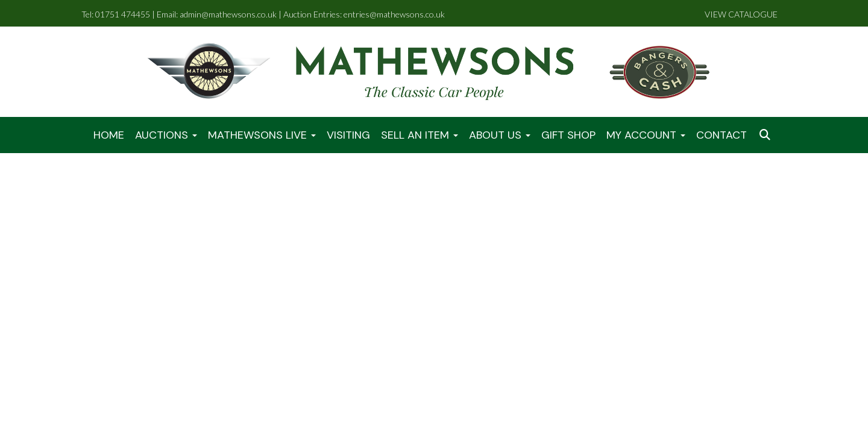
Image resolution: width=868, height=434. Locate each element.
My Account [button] (646, 135)
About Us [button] (500, 135)
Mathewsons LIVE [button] (262, 135)
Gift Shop (568, 135)
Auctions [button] (166, 135)
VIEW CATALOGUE (741, 14)
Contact (722, 135)
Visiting (348, 135)
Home (109, 135)
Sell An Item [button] (420, 135)
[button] (766, 135)
